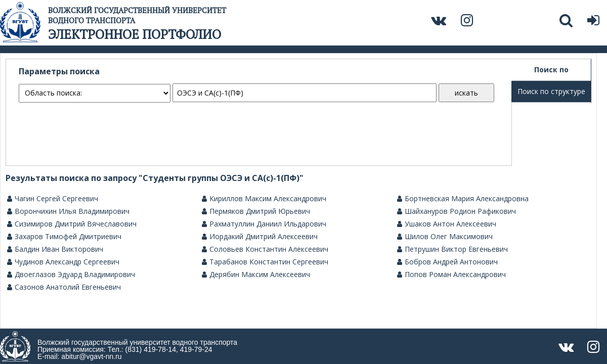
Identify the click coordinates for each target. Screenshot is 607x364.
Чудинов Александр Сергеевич (63, 262)
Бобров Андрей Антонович (447, 262)
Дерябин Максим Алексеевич (256, 275)
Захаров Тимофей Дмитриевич (64, 237)
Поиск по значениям (551, 73)
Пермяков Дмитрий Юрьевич (256, 211)
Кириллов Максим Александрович (264, 199)
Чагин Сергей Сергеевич (53, 199)
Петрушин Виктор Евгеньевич (452, 249)
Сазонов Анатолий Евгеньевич (64, 287)
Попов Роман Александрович (451, 275)
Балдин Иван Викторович (55, 249)
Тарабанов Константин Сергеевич (265, 262)
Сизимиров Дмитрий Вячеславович (72, 224)
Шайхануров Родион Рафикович (457, 211)
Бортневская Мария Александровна (463, 199)
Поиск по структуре (551, 91)
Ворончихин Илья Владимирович (68, 211)
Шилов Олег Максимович (445, 237)
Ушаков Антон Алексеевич (447, 224)
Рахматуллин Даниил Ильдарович (264, 224)
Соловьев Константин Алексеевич (265, 249)
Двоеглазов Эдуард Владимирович (71, 275)
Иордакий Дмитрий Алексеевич (260, 237)
